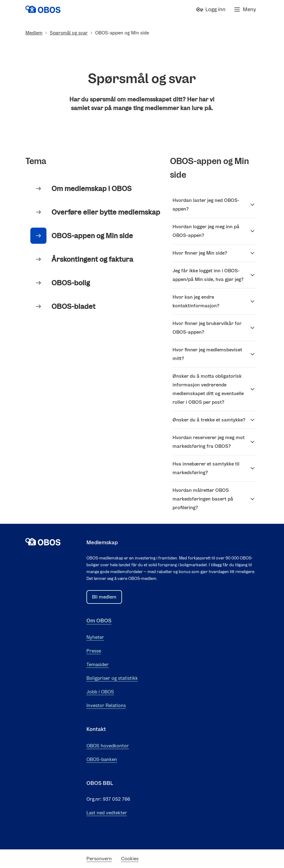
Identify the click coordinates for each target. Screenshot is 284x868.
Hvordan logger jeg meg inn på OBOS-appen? (214, 231)
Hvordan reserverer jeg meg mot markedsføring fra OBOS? (214, 442)
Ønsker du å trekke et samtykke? (214, 420)
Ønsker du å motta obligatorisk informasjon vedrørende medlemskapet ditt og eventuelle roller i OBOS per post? (214, 389)
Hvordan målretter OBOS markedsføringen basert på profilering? (214, 499)
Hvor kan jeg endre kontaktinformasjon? (214, 301)
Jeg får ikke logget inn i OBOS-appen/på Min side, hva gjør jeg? (214, 275)
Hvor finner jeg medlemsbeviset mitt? (214, 354)
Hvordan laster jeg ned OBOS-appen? (214, 205)
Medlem (34, 33)
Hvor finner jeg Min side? (214, 253)
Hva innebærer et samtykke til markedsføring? (214, 468)
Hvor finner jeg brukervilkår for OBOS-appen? (214, 328)
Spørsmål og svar (69, 33)
